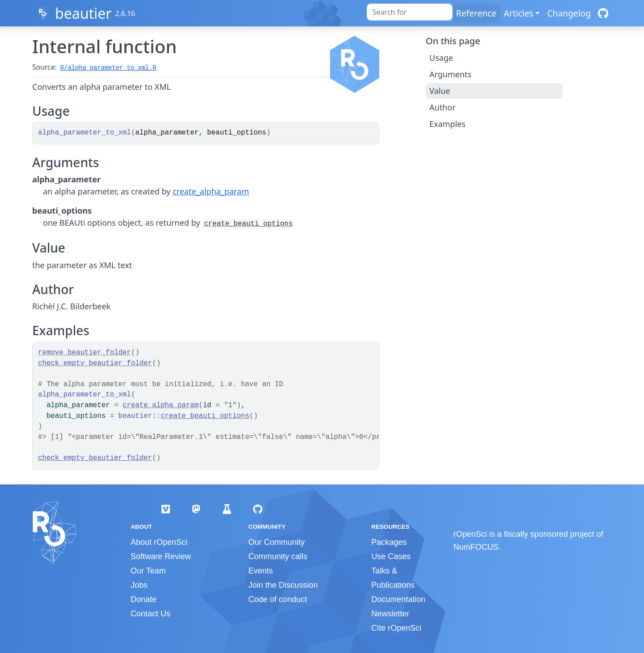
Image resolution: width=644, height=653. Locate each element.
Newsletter (390, 614)
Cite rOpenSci (396, 628)
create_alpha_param (211, 191)
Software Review (161, 556)
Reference (476, 13)
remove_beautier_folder (85, 353)
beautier (83, 13)
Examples (447, 124)
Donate (144, 599)
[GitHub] (603, 13)
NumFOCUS (476, 547)
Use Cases (391, 556)
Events (261, 571)
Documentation (398, 599)
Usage (441, 58)
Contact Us (150, 614)
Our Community (276, 542)
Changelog (569, 13)
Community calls (278, 556)
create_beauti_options (248, 224)
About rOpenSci (159, 542)
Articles (518, 13)
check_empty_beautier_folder (95, 363)
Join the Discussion (283, 585)
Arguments (450, 74)
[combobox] (410, 12)
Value (440, 91)
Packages (389, 542)
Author (443, 107)
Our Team (148, 571)
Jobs (139, 585)
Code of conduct (278, 599)
